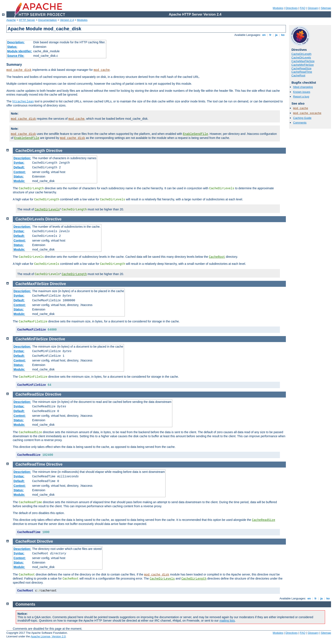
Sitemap (326, 8)
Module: (19, 181)
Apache (11, 20)
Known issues (302, 92)
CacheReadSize (301, 68)
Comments (300, 123)
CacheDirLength (301, 54)
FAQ (303, 8)
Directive (54, 151)
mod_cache (102, 70)
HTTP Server (27, 20)
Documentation (47, 20)
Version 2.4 (67, 20)
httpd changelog (303, 87)
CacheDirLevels (301, 58)
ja (276, 35)
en (264, 35)
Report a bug (301, 97)
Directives (292, 8)
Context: (20, 172)
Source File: (16, 56)
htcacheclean (23, 102)
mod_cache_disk (19, 70)
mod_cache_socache (307, 113)
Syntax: (19, 163)
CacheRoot (298, 75)
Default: (19, 167)
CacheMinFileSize (303, 65)
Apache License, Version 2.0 (48, 636)
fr (270, 35)
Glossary (313, 8)
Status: (12, 47)
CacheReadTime (302, 72)
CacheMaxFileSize (303, 61)
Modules (278, 8)
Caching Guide (302, 118)
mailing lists (227, 621)
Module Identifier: (20, 51)
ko (283, 35)
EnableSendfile (196, 134)
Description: (16, 42)
